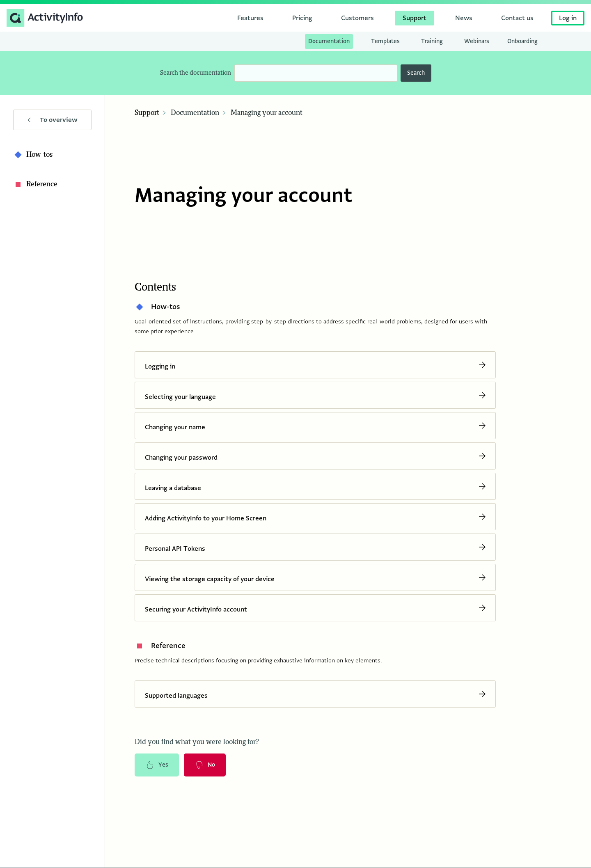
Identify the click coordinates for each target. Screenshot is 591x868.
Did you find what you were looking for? (197, 742)
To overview (53, 120)
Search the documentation (196, 73)
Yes (157, 765)
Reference (35, 184)
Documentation (195, 113)
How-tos (33, 155)
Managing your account (267, 113)
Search (416, 73)
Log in (568, 18)
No (205, 765)
